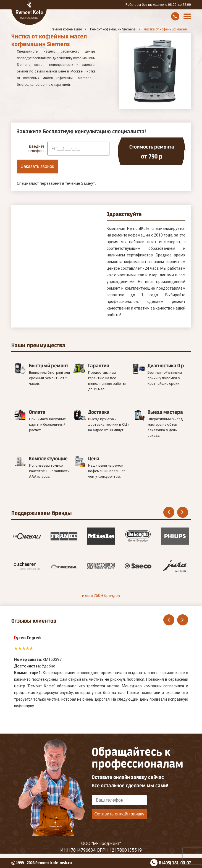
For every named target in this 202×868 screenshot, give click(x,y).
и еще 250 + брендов (101, 596)
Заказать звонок (38, 166)
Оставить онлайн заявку (119, 814)
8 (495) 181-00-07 (175, 863)
